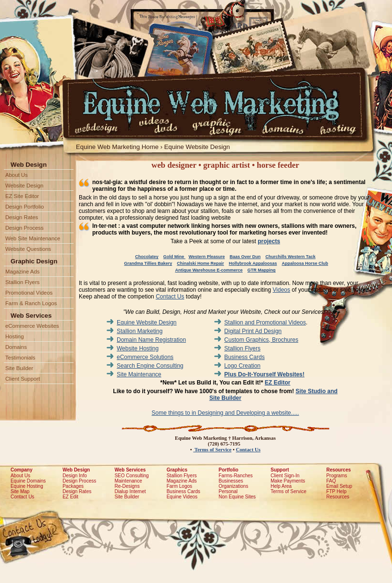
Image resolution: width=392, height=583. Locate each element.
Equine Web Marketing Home (117, 147)
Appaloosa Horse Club (305, 263)
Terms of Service (212, 449)
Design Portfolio (24, 207)
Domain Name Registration (151, 340)
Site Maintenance (139, 374)
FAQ (331, 481)
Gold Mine (174, 257)
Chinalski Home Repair (200, 263)
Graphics (177, 470)
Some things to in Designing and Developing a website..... (226, 413)
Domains (16, 347)
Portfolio (228, 470)
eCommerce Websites (32, 326)
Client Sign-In (285, 476)
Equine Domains (28, 481)
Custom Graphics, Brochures (261, 340)
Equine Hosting (27, 486)
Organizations (233, 486)
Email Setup (339, 486)
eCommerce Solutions (145, 357)
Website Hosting (138, 348)
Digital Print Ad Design (253, 331)
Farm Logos (179, 486)
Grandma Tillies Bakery (148, 263)
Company (22, 470)
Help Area (281, 486)
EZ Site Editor (22, 196)
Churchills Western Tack (290, 257)
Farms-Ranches (236, 476)
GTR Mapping (262, 270)
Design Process (24, 228)
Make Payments (288, 481)
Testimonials (20, 358)
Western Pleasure (207, 257)
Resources (338, 470)
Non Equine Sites (237, 497)
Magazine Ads (23, 272)
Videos (282, 290)
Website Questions (28, 249)
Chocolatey (147, 257)
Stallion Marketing (140, 331)
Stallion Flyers (242, 348)
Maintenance (128, 481)
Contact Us (170, 297)
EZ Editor (277, 383)
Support (280, 470)
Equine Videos (182, 497)
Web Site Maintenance (33, 238)
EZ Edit (70, 497)
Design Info (75, 476)
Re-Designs (127, 486)
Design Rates (22, 217)
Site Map (20, 491)
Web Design (76, 470)
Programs (337, 476)
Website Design (24, 186)
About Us (17, 175)
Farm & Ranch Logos (31, 303)
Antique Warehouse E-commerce (209, 270)
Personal (228, 491)
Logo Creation (242, 366)
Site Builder (19, 368)
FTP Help (336, 491)
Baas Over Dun (245, 257)
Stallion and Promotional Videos (265, 323)
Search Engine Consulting (150, 366)
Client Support (23, 379)
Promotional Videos (29, 293)
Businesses (231, 481)
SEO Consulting (131, 476)
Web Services (130, 470)
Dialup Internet (130, 491)
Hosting (15, 336)
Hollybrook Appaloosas (253, 263)
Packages (73, 486)
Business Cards (245, 357)
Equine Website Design (197, 147)
